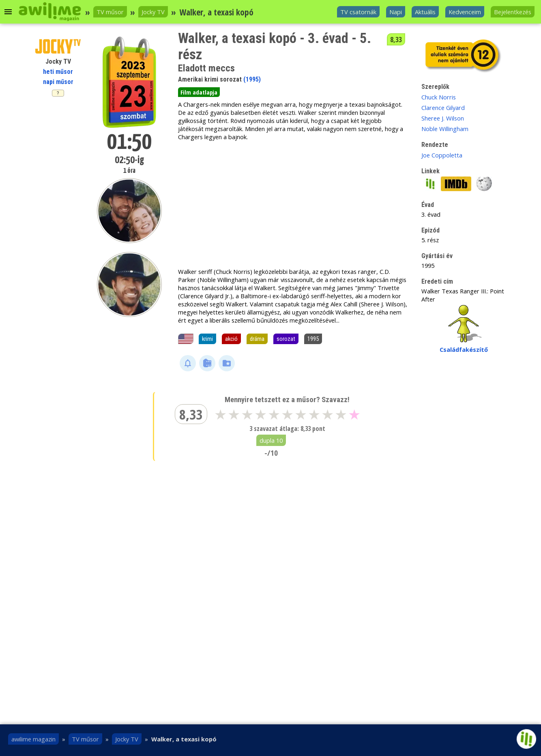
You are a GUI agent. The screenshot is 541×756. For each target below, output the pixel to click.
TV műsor (110, 12)
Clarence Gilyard (443, 108)
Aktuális (425, 12)
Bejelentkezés (513, 12)
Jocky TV (153, 12)
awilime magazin (33, 739)
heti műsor (58, 72)
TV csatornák (358, 12)
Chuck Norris (439, 97)
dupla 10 (271, 440)
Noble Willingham (445, 129)
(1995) (252, 79)
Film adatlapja (199, 92)
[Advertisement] (293, 204)
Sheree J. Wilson (443, 118)
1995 (313, 339)
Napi (396, 12)
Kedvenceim (465, 12)
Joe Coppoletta (442, 155)
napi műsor (58, 82)
